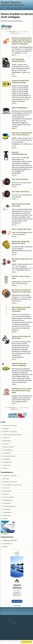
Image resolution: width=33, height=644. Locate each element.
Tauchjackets (7, 459)
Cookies (11, 612)
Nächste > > (17, 33)
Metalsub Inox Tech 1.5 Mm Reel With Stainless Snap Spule (22, 391)
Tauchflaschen (7, 453)
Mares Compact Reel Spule (22, 229)
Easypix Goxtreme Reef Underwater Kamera (20, 81)
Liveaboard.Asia (7, 544)
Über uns (4, 612)
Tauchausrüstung (6, 28)
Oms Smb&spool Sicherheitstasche (18, 60)
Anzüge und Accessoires (10, 425)
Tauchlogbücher (7, 462)
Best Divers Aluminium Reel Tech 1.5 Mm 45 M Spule (22, 134)
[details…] (15, 55)
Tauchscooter (7, 465)
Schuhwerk (6, 444)
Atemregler (6, 428)
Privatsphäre (18, 612)
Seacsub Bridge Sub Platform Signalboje (19, 364)
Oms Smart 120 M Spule (20, 192)
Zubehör (5, 468)
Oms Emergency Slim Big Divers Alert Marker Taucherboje (21, 309)
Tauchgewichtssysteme (9, 456)
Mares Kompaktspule (19, 108)
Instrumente (6, 438)
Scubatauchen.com (12, 610)
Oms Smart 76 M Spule (20, 179)
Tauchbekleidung (8, 450)
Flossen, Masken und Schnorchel (12, 435)
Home (4, 9)
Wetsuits (5, 547)
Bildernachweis (27, 612)
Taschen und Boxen (8, 447)
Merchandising (7, 441)
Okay (26, 642)
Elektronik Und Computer (10, 432)
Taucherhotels (17, 605)
